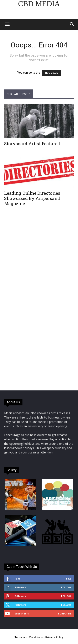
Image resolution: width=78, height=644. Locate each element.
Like (69, 579)
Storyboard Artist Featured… (33, 144)
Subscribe (64, 614)
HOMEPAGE (51, 73)
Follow (66, 587)
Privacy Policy (54, 637)
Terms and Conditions (29, 637)
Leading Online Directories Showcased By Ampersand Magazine (32, 198)
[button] (7, 24)
